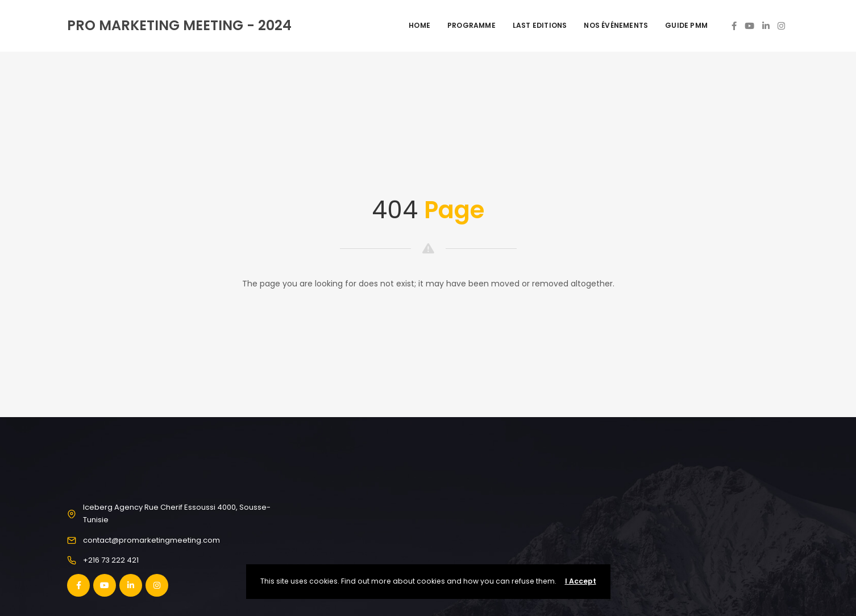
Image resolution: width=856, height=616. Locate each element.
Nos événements (616, 25)
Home (419, 25)
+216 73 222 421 (111, 560)
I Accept (581, 581)
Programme (471, 25)
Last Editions (540, 25)
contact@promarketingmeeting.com (151, 540)
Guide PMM (686, 25)
